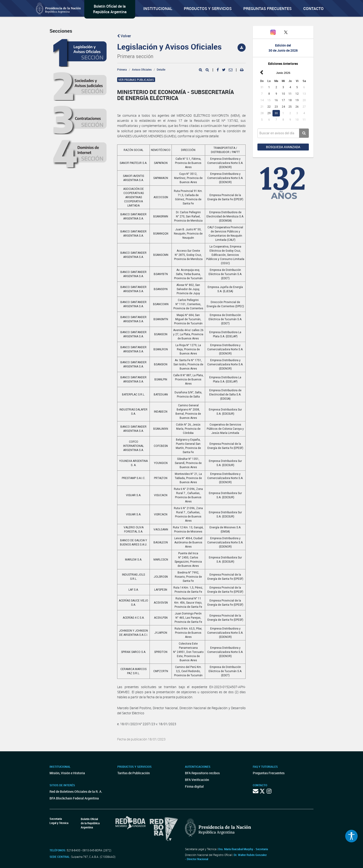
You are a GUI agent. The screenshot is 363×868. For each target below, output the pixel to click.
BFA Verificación (197, 780)
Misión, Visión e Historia (67, 773)
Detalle (161, 69)
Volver (124, 36)
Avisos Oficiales (142, 69)
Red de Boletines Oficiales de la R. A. (76, 791)
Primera (122, 69)
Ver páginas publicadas (136, 80)
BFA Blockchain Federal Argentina (74, 798)
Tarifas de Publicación (134, 773)
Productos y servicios (208, 8)
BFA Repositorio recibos (202, 773)
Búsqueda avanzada (283, 147)
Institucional (158, 8)
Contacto (313, 8)
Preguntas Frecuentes (268, 8)
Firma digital (194, 786)
